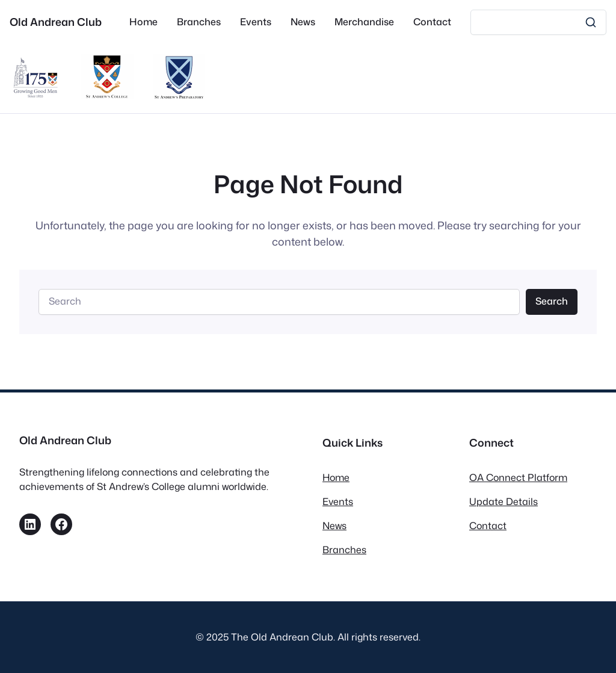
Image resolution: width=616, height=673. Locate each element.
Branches (344, 550)
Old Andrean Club (56, 22)
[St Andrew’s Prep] (179, 95)
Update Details (504, 501)
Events (338, 501)
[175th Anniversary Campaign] (35, 95)
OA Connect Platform (518, 477)
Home (336, 477)
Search (552, 301)
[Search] (538, 22)
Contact (488, 526)
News (334, 526)
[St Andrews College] (107, 95)
